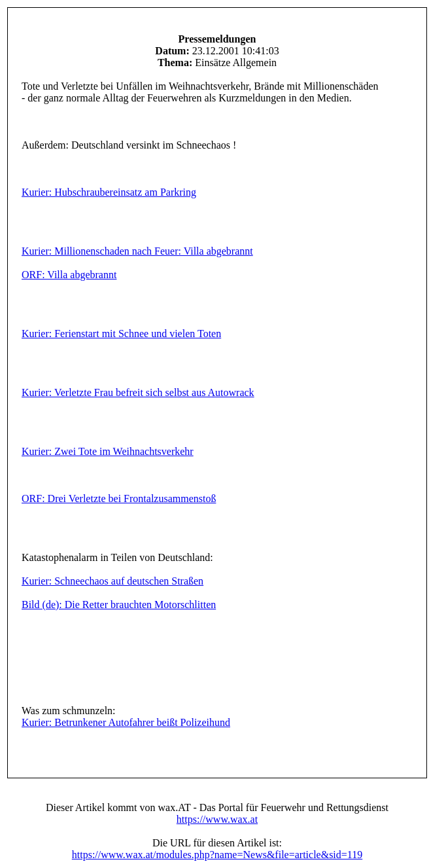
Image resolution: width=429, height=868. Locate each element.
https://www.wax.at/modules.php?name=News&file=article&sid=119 (217, 855)
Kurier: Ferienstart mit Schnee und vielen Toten (121, 334)
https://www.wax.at (217, 819)
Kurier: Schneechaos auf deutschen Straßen (112, 581)
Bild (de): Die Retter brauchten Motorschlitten (119, 605)
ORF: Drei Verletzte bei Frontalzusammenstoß (119, 498)
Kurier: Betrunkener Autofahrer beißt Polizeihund (126, 722)
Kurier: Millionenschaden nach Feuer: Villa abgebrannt (137, 251)
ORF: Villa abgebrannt (69, 275)
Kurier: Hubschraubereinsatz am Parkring (109, 192)
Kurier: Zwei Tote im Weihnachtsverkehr (108, 451)
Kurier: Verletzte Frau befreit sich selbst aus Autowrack (138, 392)
